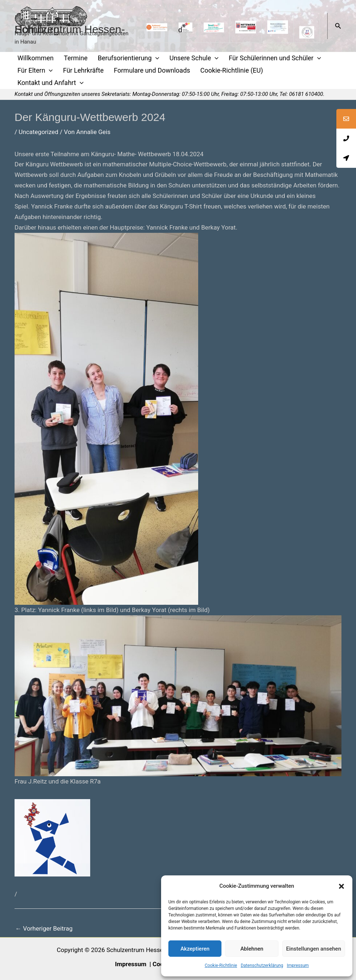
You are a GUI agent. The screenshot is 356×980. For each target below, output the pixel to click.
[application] (155, 58)
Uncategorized (38, 132)
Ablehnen (252, 949)
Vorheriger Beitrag (44, 928)
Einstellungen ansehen (314, 949)
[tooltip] (346, 119)
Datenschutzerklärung (262, 965)
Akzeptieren (195, 949)
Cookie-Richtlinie (221, 965)
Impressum (298, 965)
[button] (341, 886)
